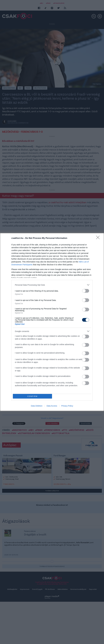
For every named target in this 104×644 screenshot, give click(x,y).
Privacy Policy (67, 406)
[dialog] (52, 322)
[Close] (99, 238)
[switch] (86, 291)
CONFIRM (32, 396)
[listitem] (52, 285)
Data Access (52, 406)
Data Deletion (37, 406)
